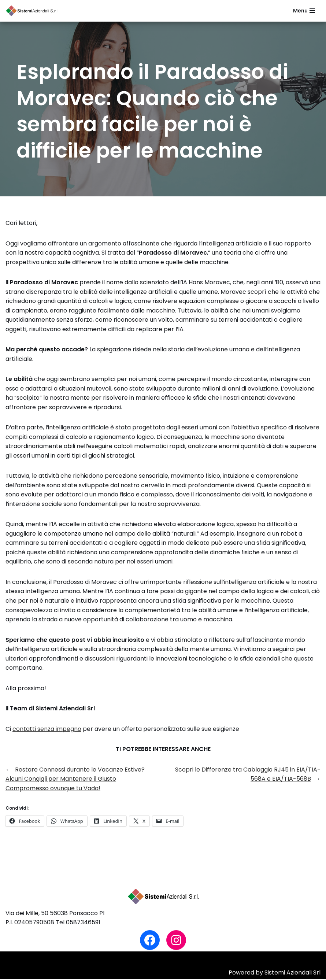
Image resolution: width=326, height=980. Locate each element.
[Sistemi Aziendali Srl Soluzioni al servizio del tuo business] (33, 11)
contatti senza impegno (47, 730)
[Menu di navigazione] (304, 11)
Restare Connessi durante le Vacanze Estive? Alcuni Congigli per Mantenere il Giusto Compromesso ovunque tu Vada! (75, 780)
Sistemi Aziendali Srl (292, 974)
